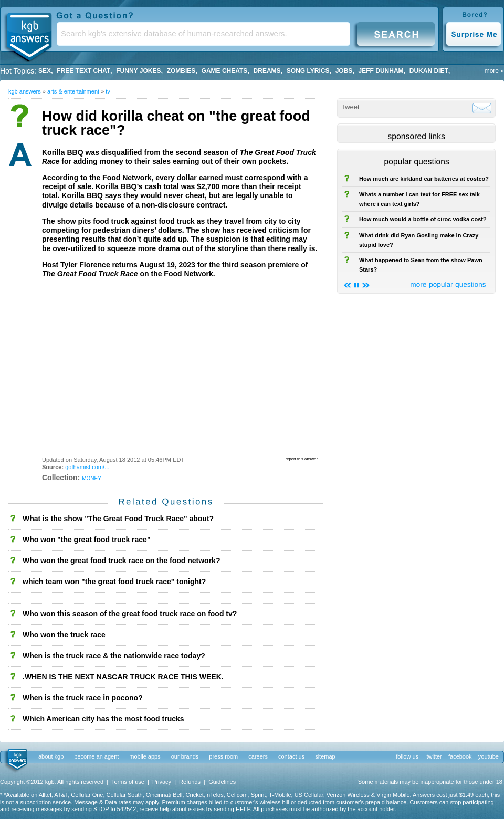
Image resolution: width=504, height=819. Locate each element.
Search (396, 33)
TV (108, 91)
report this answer (302, 459)
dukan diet (429, 71)
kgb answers (25, 91)
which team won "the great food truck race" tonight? (114, 582)
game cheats (225, 71)
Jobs (344, 71)
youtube (489, 756)
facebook (460, 756)
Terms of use (128, 782)
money (92, 478)
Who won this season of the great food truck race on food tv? (130, 614)
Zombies (181, 71)
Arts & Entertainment (73, 91)
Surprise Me (473, 33)
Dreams (267, 71)
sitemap (325, 756)
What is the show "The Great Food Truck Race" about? (118, 519)
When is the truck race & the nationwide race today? (114, 656)
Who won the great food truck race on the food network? (121, 561)
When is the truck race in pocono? (83, 698)
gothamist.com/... (87, 467)
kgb (17, 760)
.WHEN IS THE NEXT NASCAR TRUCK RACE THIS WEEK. (123, 677)
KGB (29, 35)
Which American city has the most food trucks (103, 719)
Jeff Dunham (381, 71)
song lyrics (308, 71)
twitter (434, 756)
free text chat (83, 71)
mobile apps (145, 756)
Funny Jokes (138, 71)
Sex (45, 71)
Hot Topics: (18, 71)
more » (494, 71)
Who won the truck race (64, 635)
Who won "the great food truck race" (87, 540)
